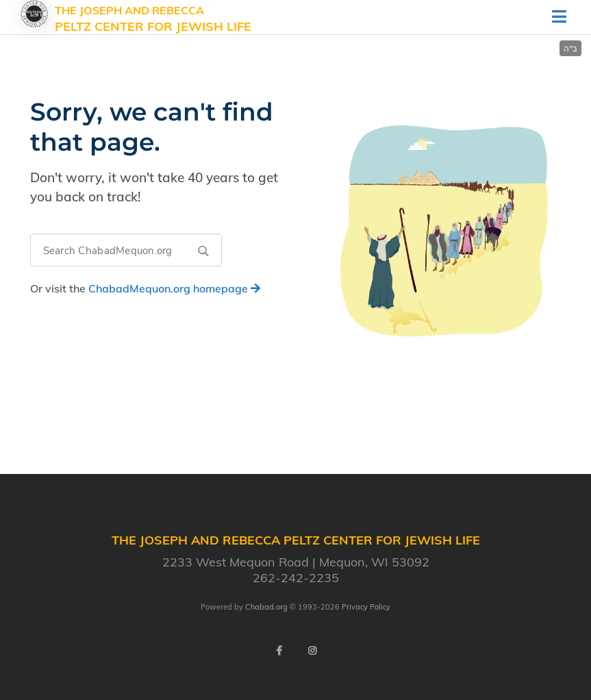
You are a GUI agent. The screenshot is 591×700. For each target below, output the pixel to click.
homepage (174, 288)
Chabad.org (266, 607)
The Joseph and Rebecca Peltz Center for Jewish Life (153, 19)
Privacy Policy (366, 607)
